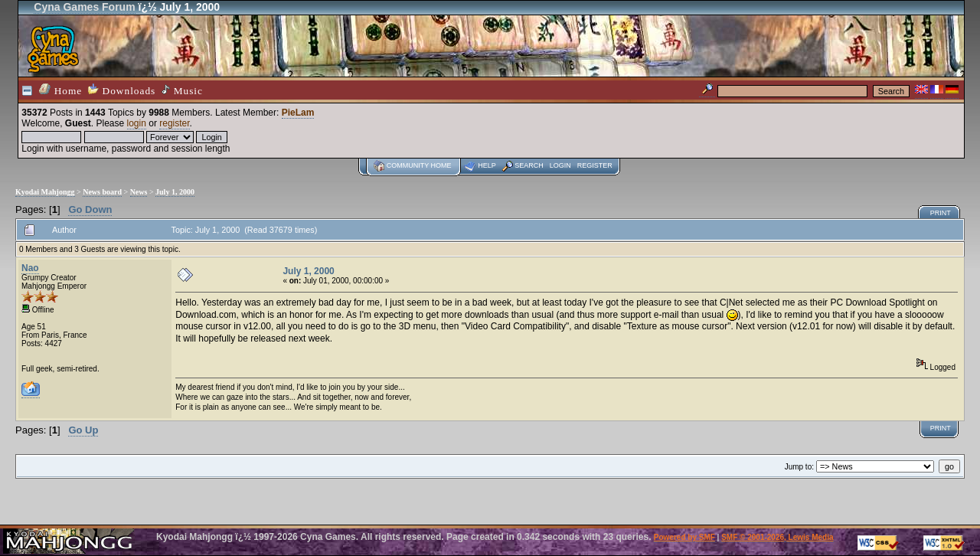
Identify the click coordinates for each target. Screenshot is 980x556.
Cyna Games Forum (84, 7)
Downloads (122, 90)
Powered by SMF (684, 537)
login (137, 123)
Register (595, 165)
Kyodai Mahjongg (45, 192)
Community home (419, 165)
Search (529, 165)
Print (941, 213)
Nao (30, 268)
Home (60, 90)
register (174, 123)
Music (182, 90)
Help (487, 165)
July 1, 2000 (175, 192)
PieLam (298, 113)
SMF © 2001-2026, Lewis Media (777, 537)
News (139, 192)
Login (560, 165)
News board (102, 192)
